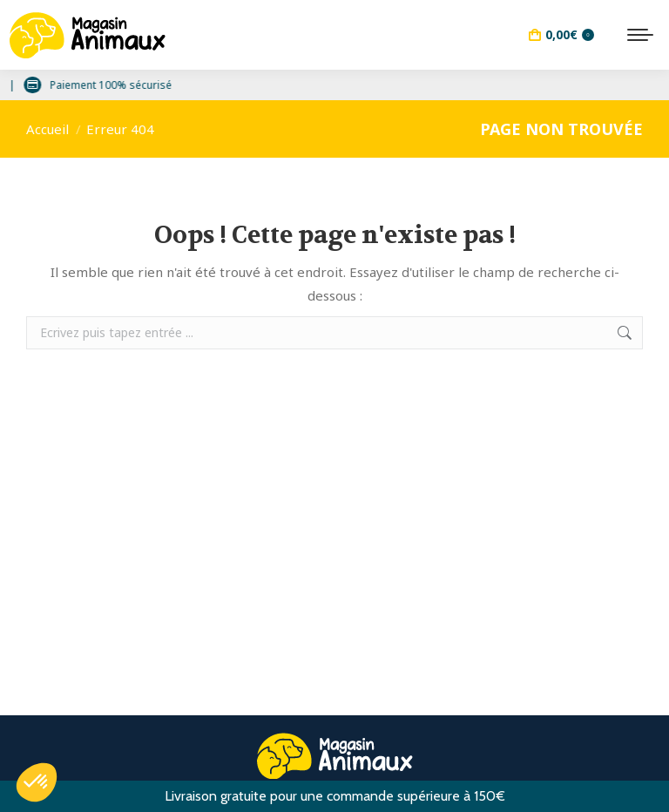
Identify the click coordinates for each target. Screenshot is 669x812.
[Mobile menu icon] (640, 35)
